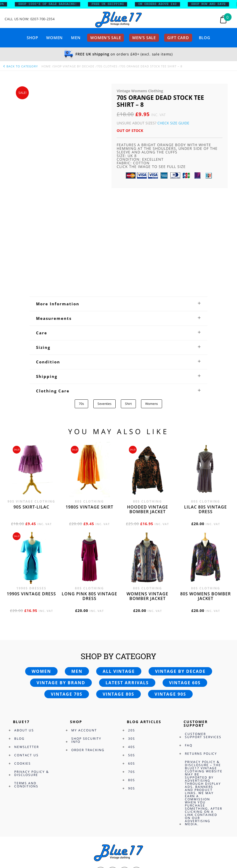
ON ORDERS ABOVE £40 (160, 4)
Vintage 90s (170, 600)
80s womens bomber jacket (205, 502)
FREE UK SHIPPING (111, 4)
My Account (84, 636)
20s (132, 636)
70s (81, 310)
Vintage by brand (61, 589)
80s (132, 686)
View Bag (9, 832)
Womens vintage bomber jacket (147, 502)
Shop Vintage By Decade (74, 66)
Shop (32, 38)
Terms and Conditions (26, 691)
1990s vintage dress (31, 500)
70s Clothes (107, 66)
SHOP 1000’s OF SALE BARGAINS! (51, 4)
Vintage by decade (180, 577)
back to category (20, 66)
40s (132, 653)
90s (132, 694)
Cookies (23, 670)
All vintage (119, 577)
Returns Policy (201, 660)
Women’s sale (106, 38)
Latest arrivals (127, 589)
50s (132, 661)
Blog (205, 38)
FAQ (189, 651)
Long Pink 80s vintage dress (89, 502)
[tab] (118, 210)
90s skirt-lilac (31, 413)
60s (132, 670)
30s (132, 645)
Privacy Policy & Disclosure (32, 679)
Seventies (104, 310)
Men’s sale (144, 38)
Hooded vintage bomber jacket (148, 415)
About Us (24, 636)
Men (76, 38)
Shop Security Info (86, 646)
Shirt (128, 310)
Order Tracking (88, 656)
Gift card (178, 38)
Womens (152, 310)
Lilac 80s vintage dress (205, 415)
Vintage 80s (119, 600)
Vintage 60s (185, 589)
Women (54, 38)
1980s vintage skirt (89, 413)
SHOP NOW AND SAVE (211, 4)
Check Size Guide (173, 123)
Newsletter (27, 653)
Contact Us (26, 661)
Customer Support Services (203, 642)
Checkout (28, 832)
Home (46, 66)
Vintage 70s (67, 600)
